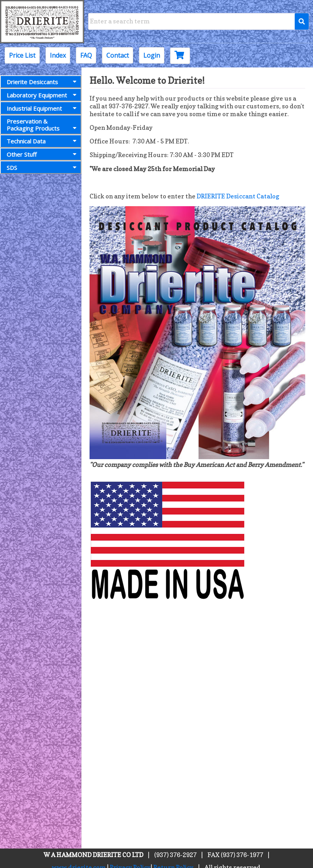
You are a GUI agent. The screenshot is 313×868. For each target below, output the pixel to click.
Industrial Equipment (43, 108)
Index (58, 55)
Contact (118, 55)
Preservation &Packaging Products (43, 125)
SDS (43, 168)
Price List (22, 55)
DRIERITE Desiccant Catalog (238, 196)
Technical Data (43, 141)
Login (152, 55)
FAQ (86, 55)
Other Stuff (43, 154)
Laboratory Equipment (43, 95)
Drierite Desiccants (43, 82)
